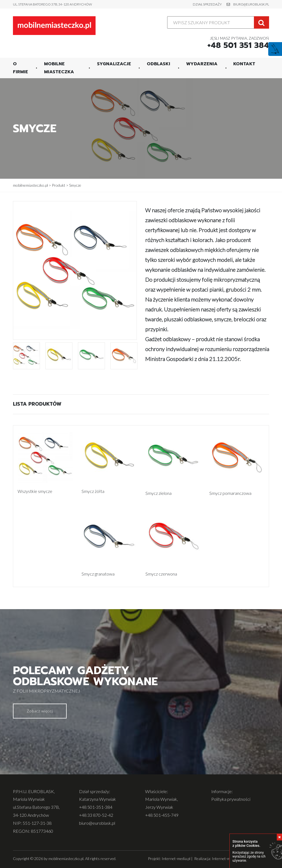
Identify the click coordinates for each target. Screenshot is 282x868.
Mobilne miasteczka (59, 67)
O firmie (21, 67)
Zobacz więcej (40, 710)
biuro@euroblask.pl (251, 4)
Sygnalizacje (114, 63)
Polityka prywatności (231, 798)
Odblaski (158, 63)
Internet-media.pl (176, 858)
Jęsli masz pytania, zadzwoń (238, 42)
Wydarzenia (202, 63)
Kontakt (244, 63)
